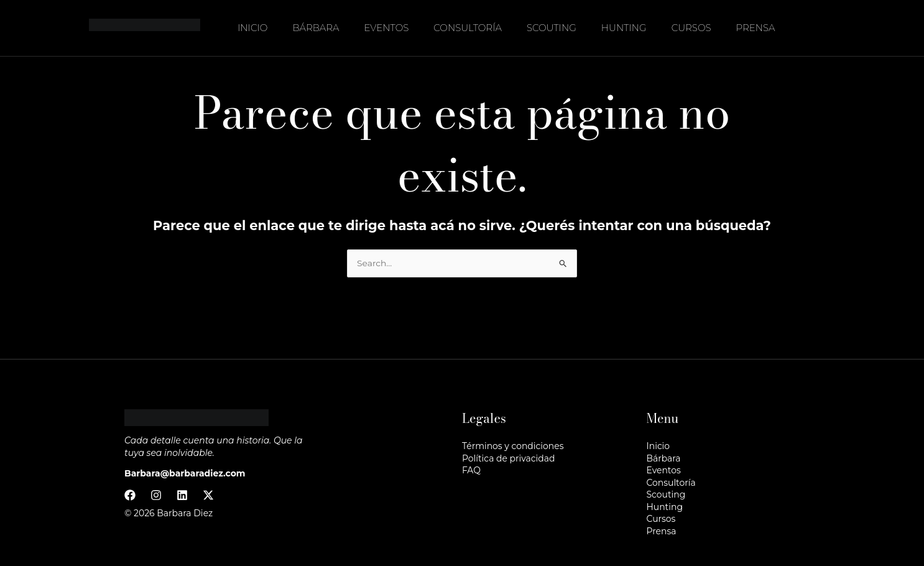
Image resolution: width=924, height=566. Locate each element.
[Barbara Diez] (145, 27)
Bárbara (316, 28)
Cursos (691, 28)
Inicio (252, 28)
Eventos (387, 28)
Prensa (756, 28)
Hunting (624, 28)
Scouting (552, 28)
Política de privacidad (509, 458)
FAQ (471, 470)
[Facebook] (130, 495)
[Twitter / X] (208, 495)
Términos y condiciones (513, 446)
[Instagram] (156, 495)
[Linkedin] (182, 495)
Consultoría (468, 28)
